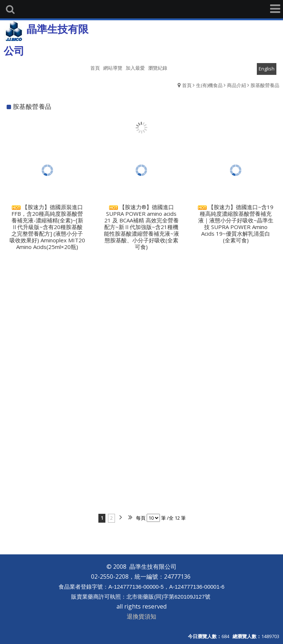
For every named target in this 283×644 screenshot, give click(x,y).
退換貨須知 (141, 616)
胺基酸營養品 (265, 85)
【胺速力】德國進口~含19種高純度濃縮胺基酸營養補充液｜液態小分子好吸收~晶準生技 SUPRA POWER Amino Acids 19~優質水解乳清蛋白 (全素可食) (236, 224)
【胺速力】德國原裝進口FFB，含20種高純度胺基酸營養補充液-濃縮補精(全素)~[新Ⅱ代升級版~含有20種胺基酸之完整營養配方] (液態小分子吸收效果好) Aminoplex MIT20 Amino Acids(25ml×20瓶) (47, 227)
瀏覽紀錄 (158, 68)
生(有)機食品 (209, 85)
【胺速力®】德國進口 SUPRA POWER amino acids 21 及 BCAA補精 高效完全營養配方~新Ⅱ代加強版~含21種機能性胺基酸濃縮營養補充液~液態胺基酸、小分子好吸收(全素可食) (141, 227)
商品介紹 (237, 85)
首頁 (187, 85)
